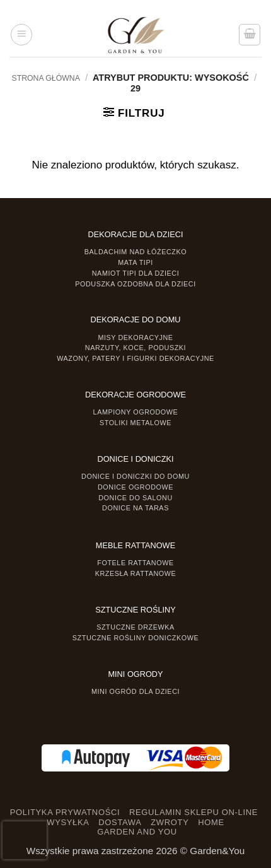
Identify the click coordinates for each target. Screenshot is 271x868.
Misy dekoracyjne (135, 337)
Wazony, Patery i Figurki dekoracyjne (135, 358)
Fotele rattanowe (135, 563)
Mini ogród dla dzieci (135, 691)
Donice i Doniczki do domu (135, 476)
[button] (21, 35)
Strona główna (45, 78)
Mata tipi (135, 262)
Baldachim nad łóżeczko (135, 252)
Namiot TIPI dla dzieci (135, 273)
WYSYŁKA (68, 822)
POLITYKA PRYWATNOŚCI (65, 812)
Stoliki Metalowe (135, 423)
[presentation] (25, 840)
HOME (211, 822)
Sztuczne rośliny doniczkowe (135, 638)
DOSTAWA (120, 822)
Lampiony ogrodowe (136, 412)
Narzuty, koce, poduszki (135, 348)
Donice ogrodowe (135, 487)
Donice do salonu (135, 498)
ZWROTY (170, 822)
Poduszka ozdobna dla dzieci (135, 284)
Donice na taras (135, 508)
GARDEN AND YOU (137, 832)
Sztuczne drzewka (135, 627)
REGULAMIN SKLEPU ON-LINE (193, 812)
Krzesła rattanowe (136, 573)
